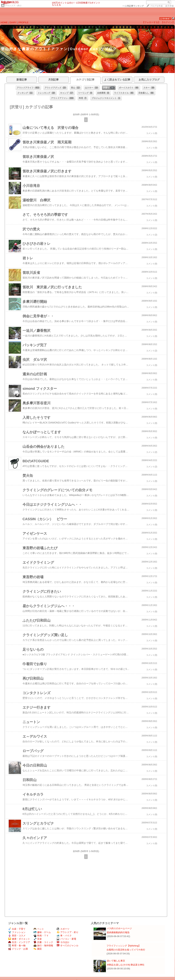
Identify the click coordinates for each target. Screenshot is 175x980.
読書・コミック (43, 942)
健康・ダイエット (19, 939)
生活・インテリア (19, 942)
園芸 (38, 949)
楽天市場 (169, 6)
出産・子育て (17, 929)
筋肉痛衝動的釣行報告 (118, 932)
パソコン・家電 (66, 939)
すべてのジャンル (68, 946)
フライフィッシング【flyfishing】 (124, 946)
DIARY (13, 22)
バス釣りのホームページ (119, 928)
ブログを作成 (156, 6)
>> (133, 6)
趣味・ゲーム (42, 932)
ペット (39, 929)
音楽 (38, 939)
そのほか (63, 942)
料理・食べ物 (17, 946)
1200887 (165, 19)
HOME (4, 22)
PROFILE (23, 22)
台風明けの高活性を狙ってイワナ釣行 (126, 950)
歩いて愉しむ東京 (116, 961)
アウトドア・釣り (13, 6)
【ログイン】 (168, 22)
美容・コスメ (17, 936)
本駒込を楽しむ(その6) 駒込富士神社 (126, 965)
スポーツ (63, 929)
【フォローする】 (151, 22)
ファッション (17, 932)
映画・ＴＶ (41, 936)
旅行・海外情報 (43, 946)
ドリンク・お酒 (18, 949)
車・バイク (64, 936)
